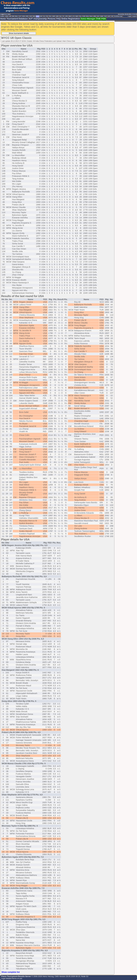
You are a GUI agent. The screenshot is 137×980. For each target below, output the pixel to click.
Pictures (52, 19)
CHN (23, 16)
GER (54, 16)
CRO (27, 16)
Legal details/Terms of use (12, 978)
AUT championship (38, 19)
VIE (112, 16)
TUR (105, 16)
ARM (7, 16)
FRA (50, 16)
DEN (34, 16)
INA (61, 16)
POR (84, 16)
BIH (13, 16)
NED (77, 16)
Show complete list (11, 972)
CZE (31, 16)
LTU (74, 16)
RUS (91, 16)
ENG (38, 16)
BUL (17, 16)
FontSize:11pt (118, 16)
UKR (109, 16)
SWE (102, 16)
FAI (44, 16)
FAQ (58, 19)
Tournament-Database (17, 19)
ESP (41, 16)
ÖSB (98, 19)
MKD (70, 16)
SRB (95, 16)
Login (130, 16)
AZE (10, 16)
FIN (47, 16)
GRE (57, 16)
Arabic (2, 16)
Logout (134, 16)
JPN (67, 16)
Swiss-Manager (88, 19)
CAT (20, 16)
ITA (63, 16)
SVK (98, 16)
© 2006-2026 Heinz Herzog (42, 976)
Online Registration (71, 19)
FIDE (104, 19)
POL (80, 16)
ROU (87, 16)
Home (3, 19)
